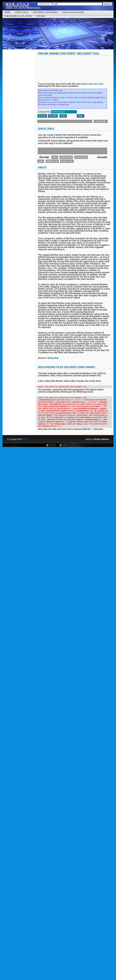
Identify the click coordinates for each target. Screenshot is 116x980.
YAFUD (25, 439)
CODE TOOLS (22, 12)
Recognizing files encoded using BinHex (66, 367)
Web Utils (18, 4)
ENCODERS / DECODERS (45, 12)
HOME (7, 12)
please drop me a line (92, 84)
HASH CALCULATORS (73, 12)
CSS (64, 445)
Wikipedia (53, 358)
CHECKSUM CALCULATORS (18, 16)
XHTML (53, 445)
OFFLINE (41, 16)
